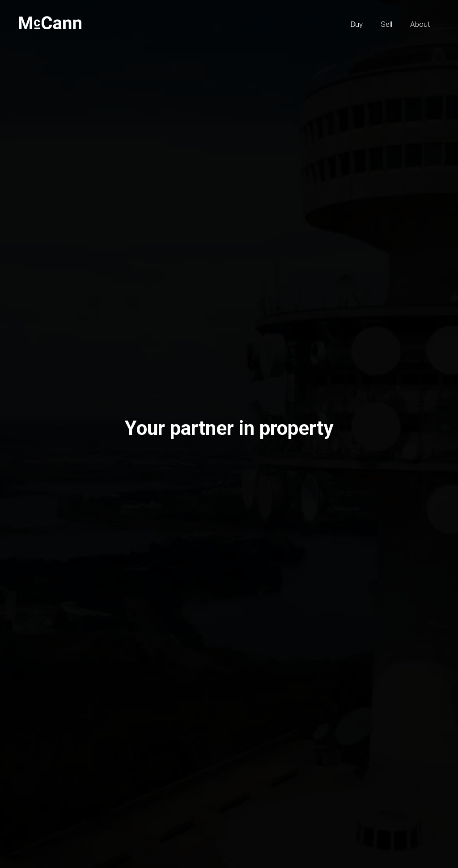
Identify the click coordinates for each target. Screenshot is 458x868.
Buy (356, 24)
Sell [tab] (95, 461)
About (420, 24)
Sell (386, 24)
